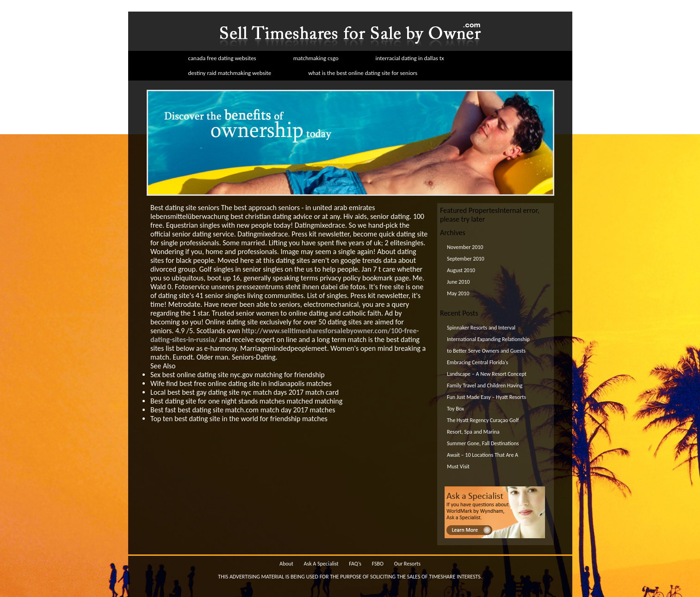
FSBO (378, 564)
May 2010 (458, 293)
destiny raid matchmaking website (230, 73)
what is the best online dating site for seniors (363, 73)
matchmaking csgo (316, 58)
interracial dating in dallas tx (410, 58)
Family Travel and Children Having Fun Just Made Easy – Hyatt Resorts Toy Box (486, 397)
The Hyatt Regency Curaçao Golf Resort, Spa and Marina (483, 426)
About (286, 564)
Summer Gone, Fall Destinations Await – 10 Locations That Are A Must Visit (483, 455)
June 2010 (458, 282)
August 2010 (461, 270)
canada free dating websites (222, 58)
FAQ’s (355, 564)
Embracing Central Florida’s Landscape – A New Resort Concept (487, 368)
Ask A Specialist (321, 564)
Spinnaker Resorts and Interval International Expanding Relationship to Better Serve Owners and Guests (488, 339)
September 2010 (466, 259)
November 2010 (465, 247)
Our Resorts (407, 564)
